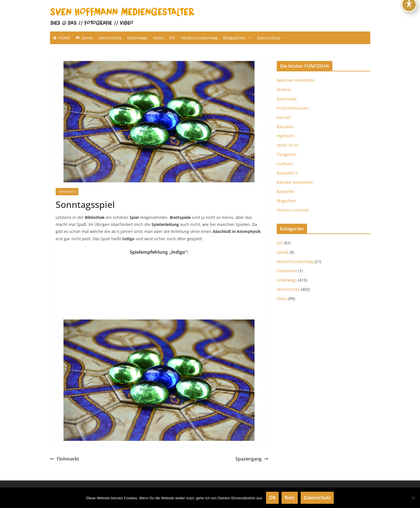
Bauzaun (285, 127)
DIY (172, 38)
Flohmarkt (64, 459)
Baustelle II (287, 173)
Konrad (284, 117)
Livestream (287, 271)
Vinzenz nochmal (293, 210)
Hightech (285, 136)
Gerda (87, 38)
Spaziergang (252, 459)
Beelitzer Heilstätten (296, 80)
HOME (64, 38)
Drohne (284, 89)
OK (272, 498)
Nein (290, 498)
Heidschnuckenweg (199, 38)
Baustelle (285, 191)
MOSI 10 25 (287, 145)
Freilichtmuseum (293, 108)
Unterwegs (137, 38)
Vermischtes (110, 38)
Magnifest (286, 201)
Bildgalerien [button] (237, 38)
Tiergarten (287, 154)
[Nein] (413, 498)
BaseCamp (287, 99)
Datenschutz (269, 38)
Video (158, 38)
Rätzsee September (295, 182)
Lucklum (285, 164)
